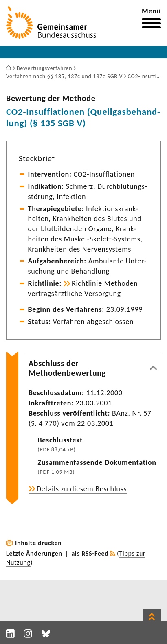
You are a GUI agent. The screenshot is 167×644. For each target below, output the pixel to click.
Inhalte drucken (38, 543)
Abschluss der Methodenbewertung (67, 368)
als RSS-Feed (90, 553)
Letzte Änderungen (34, 553)
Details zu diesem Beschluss (82, 489)
